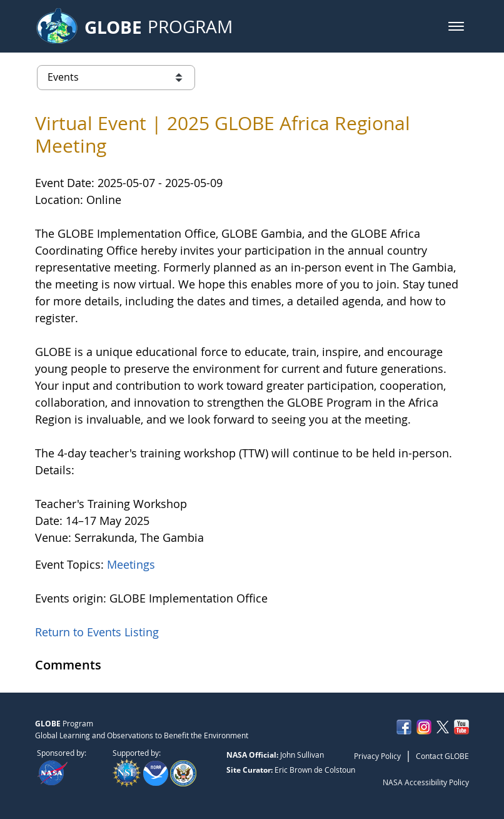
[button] (456, 26)
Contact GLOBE (442, 756)
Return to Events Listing (97, 632)
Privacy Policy (377, 756)
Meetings (131, 564)
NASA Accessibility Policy (426, 782)
